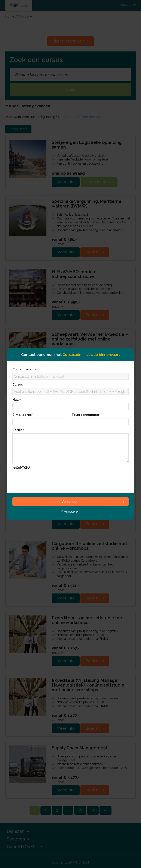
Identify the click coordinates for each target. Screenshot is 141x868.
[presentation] (45, 479)
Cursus (18, 384)
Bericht (19, 430)
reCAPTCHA (21, 468)
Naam (18, 400)
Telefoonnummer (86, 415)
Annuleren (70, 511)
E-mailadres (23, 415)
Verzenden (93, 502)
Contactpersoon (25, 369)
